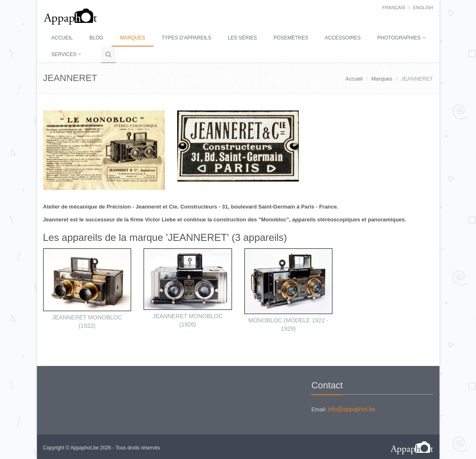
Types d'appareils (187, 38)
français (394, 7)
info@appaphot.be (352, 409)
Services (64, 54)
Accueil (62, 38)
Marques (133, 38)
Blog (96, 38)
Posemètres (291, 38)
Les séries (242, 38)
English (423, 7)
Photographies (399, 38)
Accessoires (343, 38)
